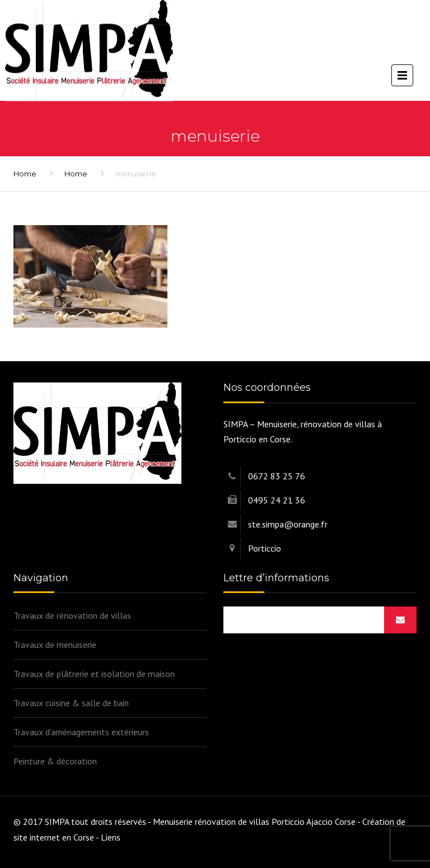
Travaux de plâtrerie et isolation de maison (94, 674)
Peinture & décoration (55, 761)
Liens (111, 837)
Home (25, 174)
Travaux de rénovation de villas (72, 615)
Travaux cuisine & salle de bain (71, 703)
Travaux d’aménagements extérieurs (81, 732)
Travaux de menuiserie (55, 645)
